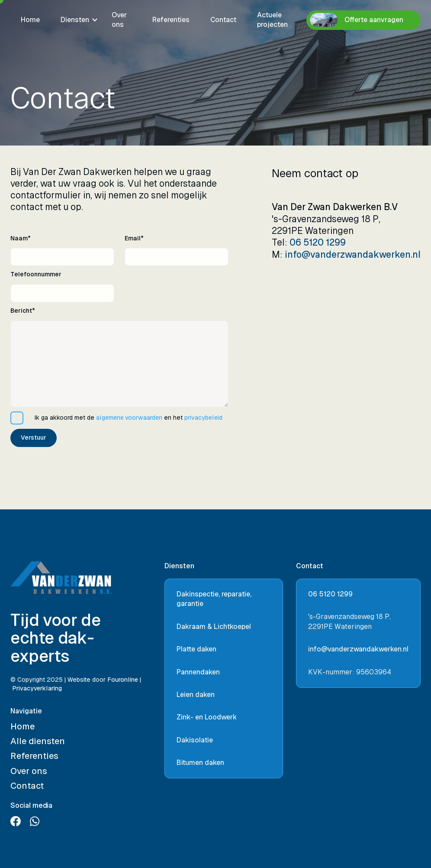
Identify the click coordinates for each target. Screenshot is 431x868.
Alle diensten (38, 741)
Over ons (119, 20)
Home (30, 20)
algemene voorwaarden (129, 418)
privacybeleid (203, 418)
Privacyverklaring (37, 688)
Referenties (171, 20)
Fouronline (123, 680)
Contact (223, 20)
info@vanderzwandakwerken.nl (353, 255)
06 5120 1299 (318, 243)
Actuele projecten (272, 20)
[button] (76, 20)
